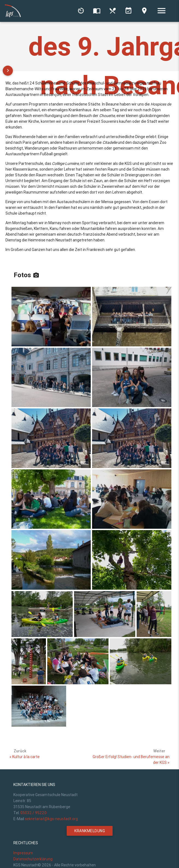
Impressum (23, 853)
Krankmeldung (90, 831)
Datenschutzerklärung (33, 859)
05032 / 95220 (33, 813)
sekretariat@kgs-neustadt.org (51, 819)
